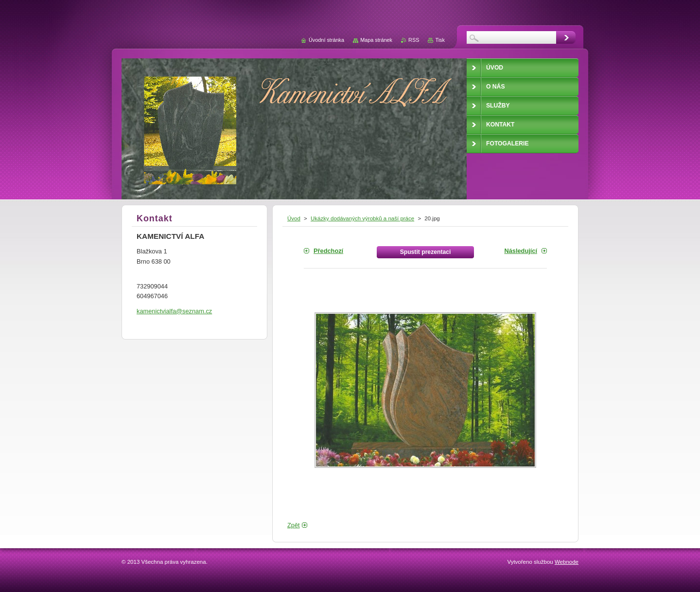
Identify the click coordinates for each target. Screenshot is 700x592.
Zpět (294, 525)
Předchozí (328, 251)
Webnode (567, 562)
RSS (414, 40)
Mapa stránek (376, 40)
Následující (521, 251)
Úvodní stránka (326, 40)
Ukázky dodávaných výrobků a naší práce (362, 218)
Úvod (294, 218)
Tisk (440, 40)
